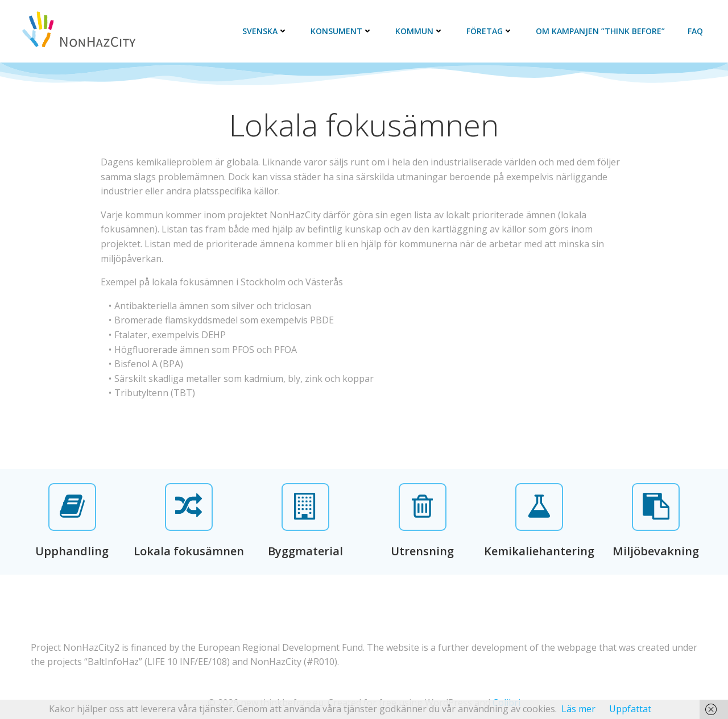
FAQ (695, 31)
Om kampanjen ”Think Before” (600, 31)
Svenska (265, 31)
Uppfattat (630, 709)
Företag (490, 31)
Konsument (342, 31)
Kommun (419, 31)
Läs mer (578, 709)
